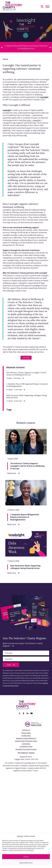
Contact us (26, 730)
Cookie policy (26, 736)
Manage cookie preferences (26, 738)
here (32, 850)
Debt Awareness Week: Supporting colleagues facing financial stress (25, 567)
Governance (26, 744)
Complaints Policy (26, 746)
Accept (26, 857)
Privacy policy (26, 733)
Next (11, 665)
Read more (12, 473)
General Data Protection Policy (26, 741)
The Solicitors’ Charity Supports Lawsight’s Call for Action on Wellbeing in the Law (27, 466)
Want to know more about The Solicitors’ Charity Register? (23, 645)
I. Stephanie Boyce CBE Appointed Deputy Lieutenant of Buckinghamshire (26, 47)
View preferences (26, 863)
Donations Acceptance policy (26, 749)
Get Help (26, 358)
